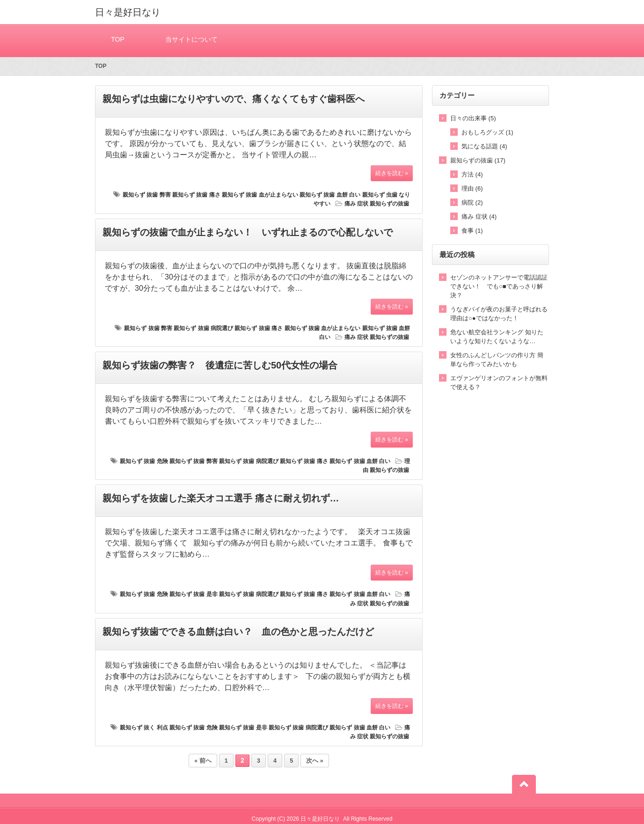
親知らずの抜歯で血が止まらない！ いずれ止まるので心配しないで (248, 232)
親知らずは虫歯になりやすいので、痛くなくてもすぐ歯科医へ (234, 99)
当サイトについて (191, 39)
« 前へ (203, 761)
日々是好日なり (128, 12)
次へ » (315, 761)
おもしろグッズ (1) (487, 132)
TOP (118, 39)
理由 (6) (472, 188)
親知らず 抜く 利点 (144, 728)
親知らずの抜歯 (389, 204)
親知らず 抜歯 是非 (194, 594)
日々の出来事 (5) (473, 118)
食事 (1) (472, 231)
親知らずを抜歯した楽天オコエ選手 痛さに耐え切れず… (221, 498)
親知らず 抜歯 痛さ (196, 195)
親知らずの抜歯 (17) (478, 160)
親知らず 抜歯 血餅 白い (330, 195)
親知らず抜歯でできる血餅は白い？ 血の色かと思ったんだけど (238, 632)
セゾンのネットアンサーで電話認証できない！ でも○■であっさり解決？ (499, 286)
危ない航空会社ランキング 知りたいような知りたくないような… (497, 337)
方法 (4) (472, 174)
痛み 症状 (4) (479, 217)
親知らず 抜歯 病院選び (203, 328)
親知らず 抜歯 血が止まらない (260, 195)
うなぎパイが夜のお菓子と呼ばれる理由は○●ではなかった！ (499, 314)
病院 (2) (472, 202)
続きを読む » (392, 173)
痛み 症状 (356, 204)
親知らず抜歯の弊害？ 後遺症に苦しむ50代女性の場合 (220, 365)
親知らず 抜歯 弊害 (147, 195)
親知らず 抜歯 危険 (144, 461)
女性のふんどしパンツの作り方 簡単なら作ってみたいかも (497, 360)
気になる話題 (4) (484, 146)
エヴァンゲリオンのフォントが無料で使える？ (499, 383)
